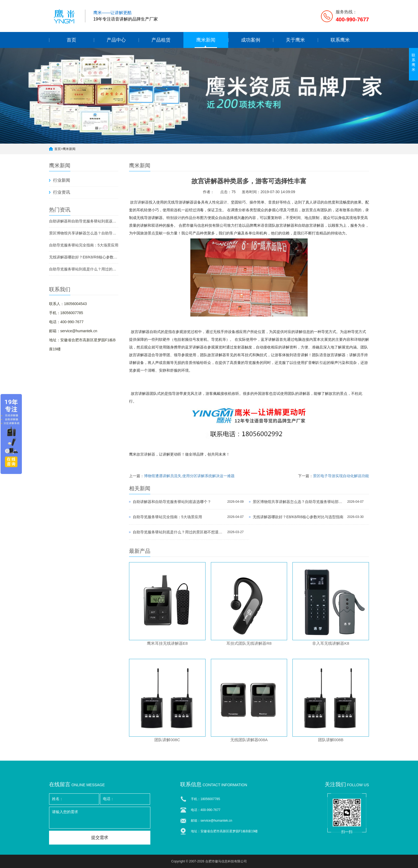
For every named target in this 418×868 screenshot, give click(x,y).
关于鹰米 (295, 40)
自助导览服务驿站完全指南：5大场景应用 (84, 245)
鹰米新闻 (206, 40)
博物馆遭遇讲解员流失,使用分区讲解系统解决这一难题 (189, 476)
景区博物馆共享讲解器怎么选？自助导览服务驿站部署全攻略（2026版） (84, 233)
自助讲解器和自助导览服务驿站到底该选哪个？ (84, 221)
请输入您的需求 (100, 818)
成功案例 (251, 40)
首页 (71, 40)
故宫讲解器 (139, 202)
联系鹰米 (340, 40)
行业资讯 (62, 192)
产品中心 (116, 40)
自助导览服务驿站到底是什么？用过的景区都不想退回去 (84, 269)
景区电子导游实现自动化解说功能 (341, 476)
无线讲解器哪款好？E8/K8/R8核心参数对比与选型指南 (84, 257)
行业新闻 (62, 180)
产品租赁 (161, 40)
